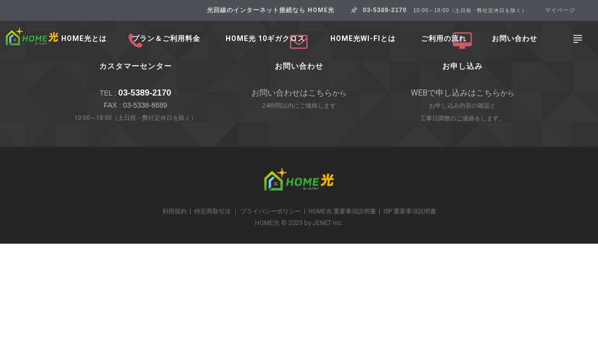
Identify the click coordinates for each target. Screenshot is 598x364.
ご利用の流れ (444, 39)
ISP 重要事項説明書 (410, 211)
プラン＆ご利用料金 (166, 39)
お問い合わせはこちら (292, 93)
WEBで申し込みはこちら (456, 93)
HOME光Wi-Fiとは (363, 39)
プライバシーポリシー (271, 211)
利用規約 (175, 211)
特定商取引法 (212, 211)
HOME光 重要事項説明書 (342, 211)
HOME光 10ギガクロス (265, 39)
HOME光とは (84, 39)
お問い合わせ (515, 39)
